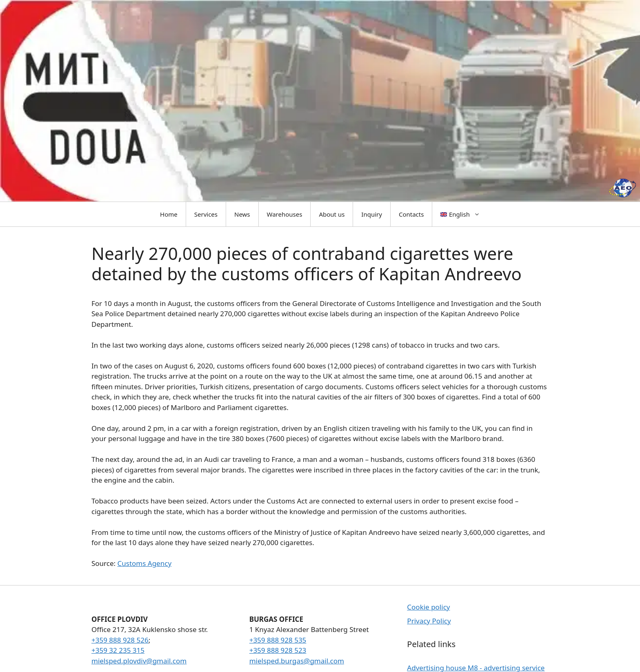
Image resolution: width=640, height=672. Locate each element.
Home (169, 214)
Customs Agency (145, 563)
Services (206, 214)
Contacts (411, 214)
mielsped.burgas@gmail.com (297, 661)
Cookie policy (428, 607)
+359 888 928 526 (120, 640)
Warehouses (285, 214)
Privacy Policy (429, 621)
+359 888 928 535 (278, 640)
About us (332, 214)
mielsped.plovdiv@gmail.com (139, 661)
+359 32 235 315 (118, 650)
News (242, 214)
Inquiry (372, 214)
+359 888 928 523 (278, 650)
